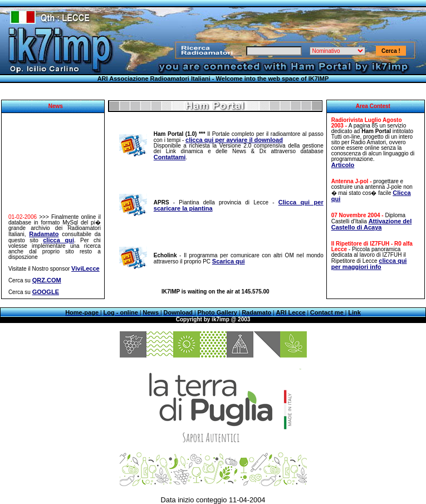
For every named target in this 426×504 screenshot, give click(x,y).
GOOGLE (46, 292)
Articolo (343, 165)
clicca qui (58, 240)
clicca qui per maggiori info (369, 264)
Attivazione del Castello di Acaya (372, 224)
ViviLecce (85, 268)
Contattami (170, 157)
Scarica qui (229, 261)
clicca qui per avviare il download (234, 140)
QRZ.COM (47, 280)
